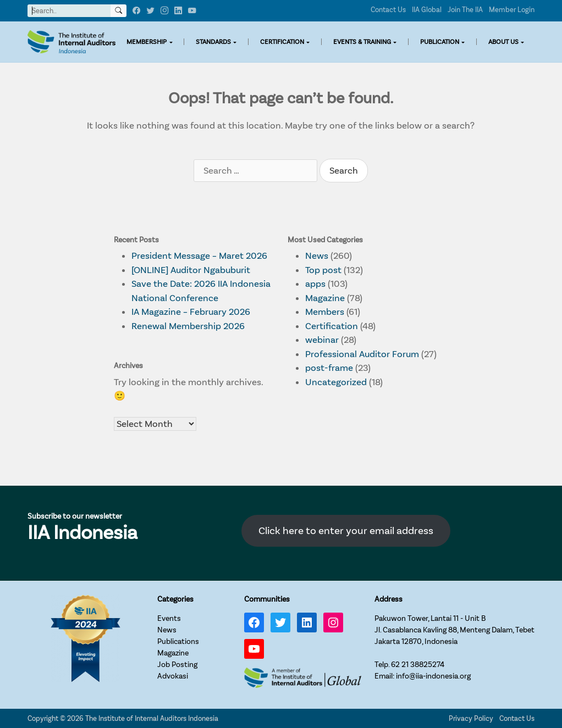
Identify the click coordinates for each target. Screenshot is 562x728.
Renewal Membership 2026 (188, 326)
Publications (178, 641)
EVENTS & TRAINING (362, 42)
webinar (322, 340)
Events (169, 618)
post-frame (329, 368)
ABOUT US (503, 42)
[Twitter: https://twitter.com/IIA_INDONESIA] (280, 623)
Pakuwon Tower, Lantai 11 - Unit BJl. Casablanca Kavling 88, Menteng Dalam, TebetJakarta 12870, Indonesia (454, 630)
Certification (332, 326)
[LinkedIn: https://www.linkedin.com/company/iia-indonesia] (307, 623)
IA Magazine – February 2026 (191, 312)
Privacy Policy (471, 718)
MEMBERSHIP (147, 42)
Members (325, 312)
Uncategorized (336, 382)
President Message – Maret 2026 (199, 256)
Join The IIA (465, 10)
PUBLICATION (440, 42)
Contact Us (388, 10)
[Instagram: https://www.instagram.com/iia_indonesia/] (333, 623)
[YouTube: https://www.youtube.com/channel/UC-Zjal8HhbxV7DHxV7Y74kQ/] (254, 649)
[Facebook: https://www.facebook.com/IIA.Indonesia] (254, 623)
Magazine (325, 298)
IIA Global (427, 10)
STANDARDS (213, 42)
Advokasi (173, 676)
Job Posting (177, 665)
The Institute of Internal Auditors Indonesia (152, 718)
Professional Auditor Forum (362, 354)
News (317, 256)
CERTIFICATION (282, 42)
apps (315, 284)
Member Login (512, 10)
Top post (323, 270)
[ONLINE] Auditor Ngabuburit (191, 270)
